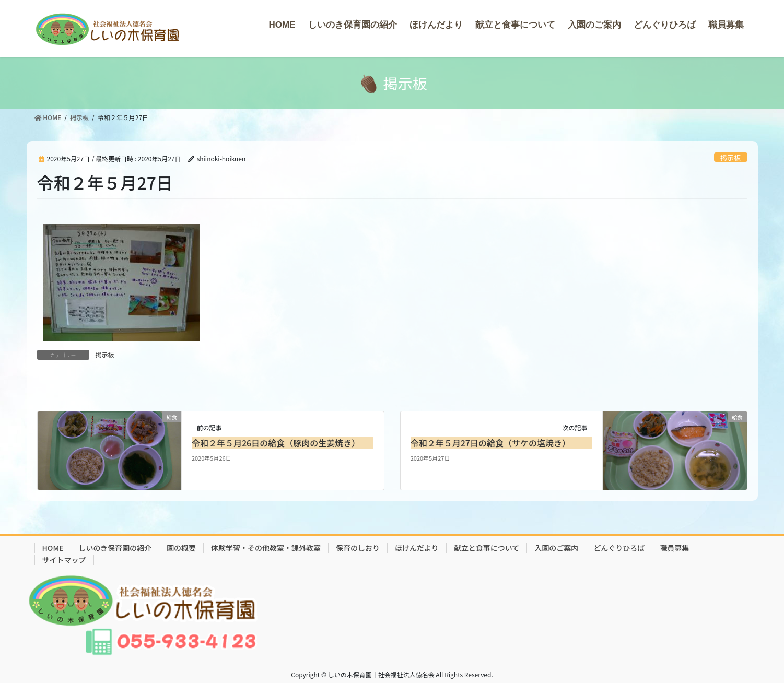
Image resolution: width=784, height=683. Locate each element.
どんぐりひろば (619, 548)
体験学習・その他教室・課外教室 (266, 548)
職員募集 (674, 548)
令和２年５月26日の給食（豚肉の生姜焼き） (276, 443)
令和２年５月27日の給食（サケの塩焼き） (490, 443)
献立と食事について (487, 548)
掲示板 (730, 157)
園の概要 (181, 548)
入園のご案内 (556, 548)
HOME (53, 548)
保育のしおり (358, 548)
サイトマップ (64, 560)
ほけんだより (417, 548)
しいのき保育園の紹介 (115, 548)
